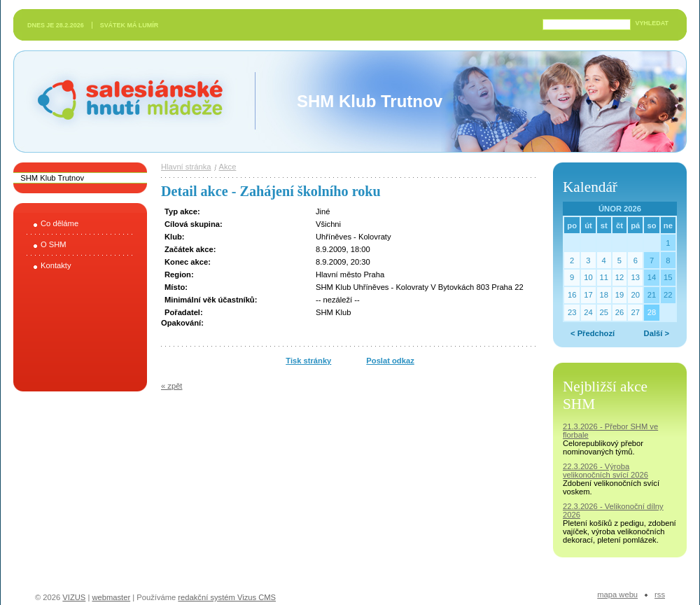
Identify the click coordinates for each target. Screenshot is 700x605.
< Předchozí (593, 333)
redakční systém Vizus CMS (227, 597)
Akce (228, 167)
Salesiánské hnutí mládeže (123, 101)
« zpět (171, 386)
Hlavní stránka (186, 167)
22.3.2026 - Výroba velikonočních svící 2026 (605, 471)
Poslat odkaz (390, 361)
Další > (657, 333)
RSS (660, 594)
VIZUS (74, 597)
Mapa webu (617, 594)
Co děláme (59, 223)
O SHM (54, 244)
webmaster (111, 597)
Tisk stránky (308, 361)
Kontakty (56, 265)
